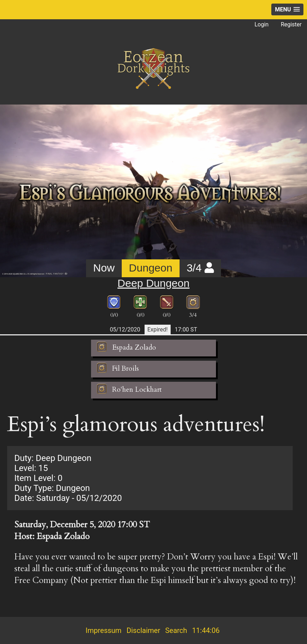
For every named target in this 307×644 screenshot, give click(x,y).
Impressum (104, 630)
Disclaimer (143, 630)
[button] (287, 9)
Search (176, 630)
